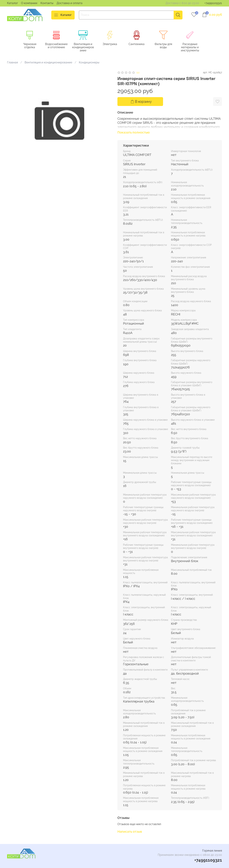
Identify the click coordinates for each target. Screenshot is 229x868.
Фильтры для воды (167, 46)
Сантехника (140, 44)
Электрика (112, 44)
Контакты (47, 3)
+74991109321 (213, 3)
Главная (12, 63)
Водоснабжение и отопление (58, 46)
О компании (29, 3)
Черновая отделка (30, 46)
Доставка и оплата (69, 3)
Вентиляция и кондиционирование (85, 47)
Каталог (12, 3)
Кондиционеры (89, 63)
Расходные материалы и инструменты (195, 47)
